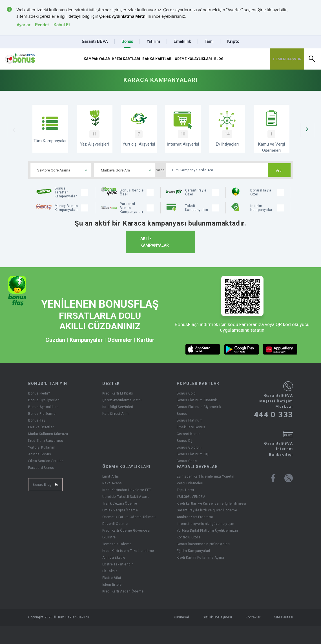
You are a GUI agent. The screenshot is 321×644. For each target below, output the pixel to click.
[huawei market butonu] (280, 349)
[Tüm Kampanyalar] (50, 129)
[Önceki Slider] (14, 130)
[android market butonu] (242, 349)
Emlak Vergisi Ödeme (120, 510)
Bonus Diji (185, 441)
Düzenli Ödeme (115, 524)
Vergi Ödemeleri (190, 483)
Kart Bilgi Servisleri (118, 407)
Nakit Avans (112, 483)
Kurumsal (181, 617)
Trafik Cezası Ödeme (120, 503)
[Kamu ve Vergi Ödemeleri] (272, 129)
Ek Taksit (110, 571)
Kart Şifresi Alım (115, 414)
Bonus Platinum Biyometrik (199, 407)
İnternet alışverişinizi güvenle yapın (205, 524)
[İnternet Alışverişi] (183, 129)
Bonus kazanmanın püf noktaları (203, 544)
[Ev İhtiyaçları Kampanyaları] (227, 129)
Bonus (182, 414)
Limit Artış (110, 476)
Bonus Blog (45, 485)
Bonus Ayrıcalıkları (44, 407)
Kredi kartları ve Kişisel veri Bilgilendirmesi (212, 503)
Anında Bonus (40, 454)
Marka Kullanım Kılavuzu (48, 434)
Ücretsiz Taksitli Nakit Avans (126, 497)
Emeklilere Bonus (191, 427)
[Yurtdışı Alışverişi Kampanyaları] (139, 129)
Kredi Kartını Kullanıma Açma (200, 558)
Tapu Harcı (185, 490)
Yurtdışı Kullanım (42, 447)
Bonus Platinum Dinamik (197, 400)
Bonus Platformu (42, 414)
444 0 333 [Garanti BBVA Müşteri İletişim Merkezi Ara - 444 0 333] (274, 415)
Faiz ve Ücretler (41, 427)
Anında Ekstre (114, 558)
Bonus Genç (187, 461)
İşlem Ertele (112, 585)
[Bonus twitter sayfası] (289, 478)
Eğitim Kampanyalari (193, 551)
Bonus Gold (186, 393)
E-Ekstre (109, 537)
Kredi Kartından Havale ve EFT (127, 490)
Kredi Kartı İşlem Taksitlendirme (128, 551)
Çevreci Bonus (189, 434)
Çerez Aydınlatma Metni (122, 400)
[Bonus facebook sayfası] (273, 478)
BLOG (219, 59)
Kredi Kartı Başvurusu (46, 441)
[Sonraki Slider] (307, 130)
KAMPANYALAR (97, 59)
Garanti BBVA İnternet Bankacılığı (279, 449)
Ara (279, 171)
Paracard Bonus (41, 468)
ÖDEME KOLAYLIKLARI (193, 59)
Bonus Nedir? (39, 393)
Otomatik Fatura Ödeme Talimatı (129, 517)
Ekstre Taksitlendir (118, 564)
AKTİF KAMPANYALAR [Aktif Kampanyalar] (155, 242)
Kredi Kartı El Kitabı (118, 393)
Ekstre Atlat (112, 578)
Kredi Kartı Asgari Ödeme (123, 591)
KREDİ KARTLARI (126, 59)
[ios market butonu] (203, 349)
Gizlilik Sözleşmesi (217, 617)
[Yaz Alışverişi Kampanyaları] (95, 129)
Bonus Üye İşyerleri (44, 400)
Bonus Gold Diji (189, 447)
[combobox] (61, 170)
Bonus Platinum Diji (193, 454)
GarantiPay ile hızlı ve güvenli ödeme (207, 510)
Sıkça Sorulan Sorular (46, 461)
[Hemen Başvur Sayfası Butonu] (287, 59)
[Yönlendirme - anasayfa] (20, 59)
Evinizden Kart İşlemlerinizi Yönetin (206, 476)
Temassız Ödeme (117, 544)
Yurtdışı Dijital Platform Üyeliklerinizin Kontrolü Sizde (207, 534)
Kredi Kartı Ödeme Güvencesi (126, 531)
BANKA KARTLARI (157, 59)
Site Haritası (284, 617)
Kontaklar (253, 617)
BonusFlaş (37, 420)
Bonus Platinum (190, 420)
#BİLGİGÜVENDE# (191, 497)
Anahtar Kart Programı (195, 517)
